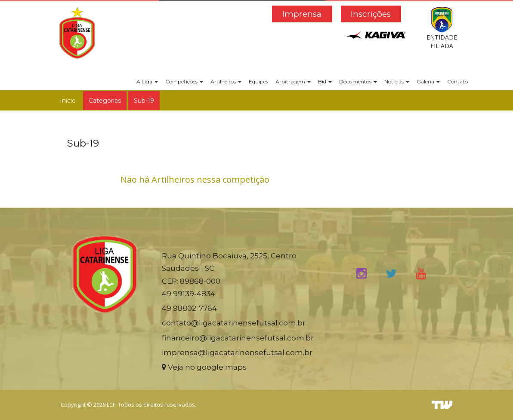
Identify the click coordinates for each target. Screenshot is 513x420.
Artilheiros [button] (226, 81)
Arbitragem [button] (293, 81)
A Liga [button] (147, 81)
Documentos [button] (358, 81)
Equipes (258, 81)
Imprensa (302, 14)
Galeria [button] (428, 81)
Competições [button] (184, 81)
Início (68, 101)
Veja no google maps (204, 367)
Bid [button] (325, 81)
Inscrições (371, 14)
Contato (457, 81)
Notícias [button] (397, 81)
